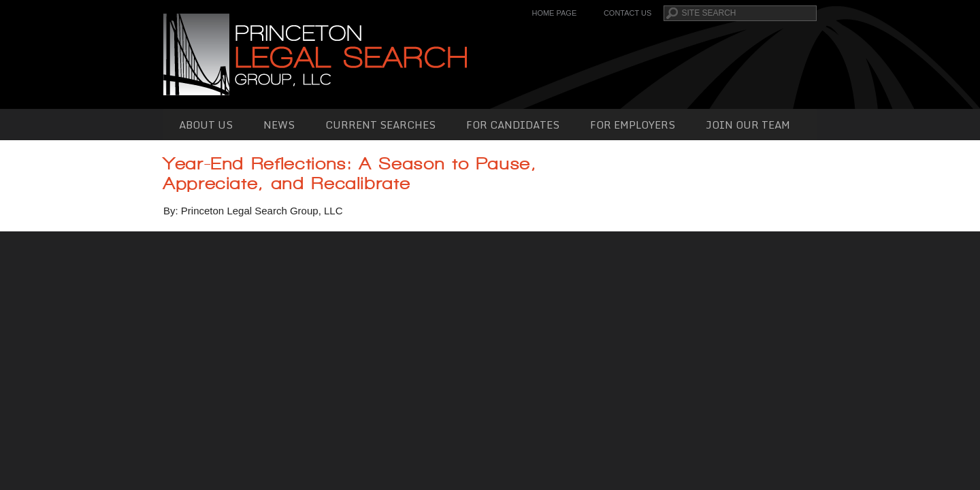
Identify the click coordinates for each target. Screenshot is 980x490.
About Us (206, 125)
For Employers (633, 125)
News (279, 125)
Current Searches (380, 125)
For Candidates (513, 125)
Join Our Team (748, 125)
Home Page (554, 13)
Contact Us (628, 13)
